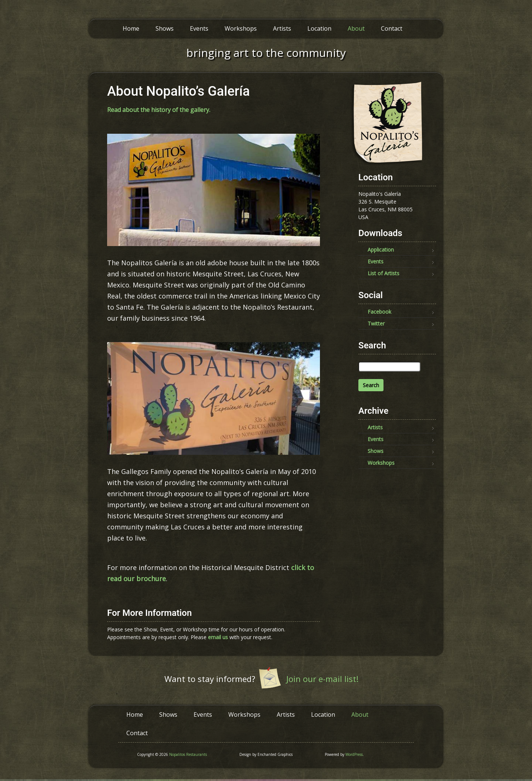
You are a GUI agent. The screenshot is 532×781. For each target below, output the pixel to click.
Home (131, 28)
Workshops (241, 28)
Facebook (379, 312)
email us (218, 637)
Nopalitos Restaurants (188, 754)
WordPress (354, 754)
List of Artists (383, 273)
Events (199, 28)
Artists (282, 28)
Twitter (376, 323)
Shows (165, 28)
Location (319, 28)
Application (381, 250)
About (356, 28)
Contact (392, 28)
